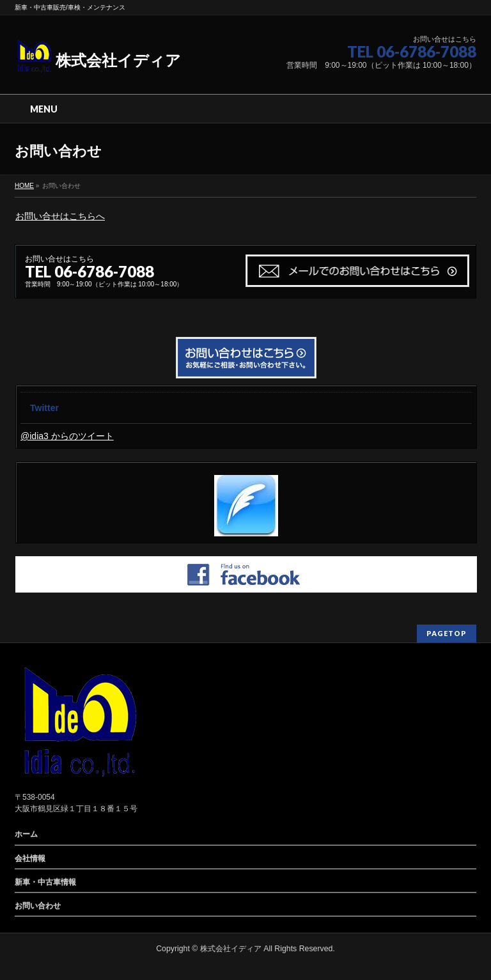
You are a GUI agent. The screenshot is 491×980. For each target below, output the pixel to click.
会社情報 (30, 859)
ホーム (26, 834)
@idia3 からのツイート (67, 436)
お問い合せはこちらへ (60, 216)
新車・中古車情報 (45, 882)
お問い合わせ (38, 906)
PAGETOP (447, 633)
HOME (24, 186)
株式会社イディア (98, 60)
